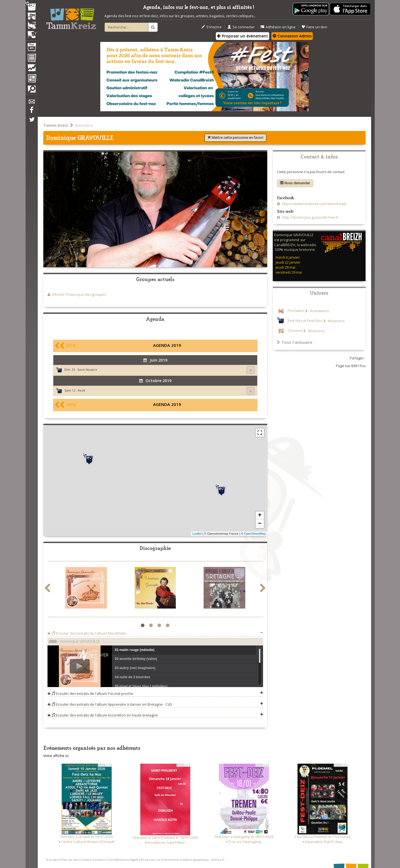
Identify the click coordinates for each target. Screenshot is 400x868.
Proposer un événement (160, 860)
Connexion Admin (292, 36)
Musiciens (336, 321)
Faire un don (314, 27)
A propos (53, 860)
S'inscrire (212, 27)
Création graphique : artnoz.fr (202, 860)
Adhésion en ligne (278, 27)
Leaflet (197, 534)
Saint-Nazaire (87, 369)
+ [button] (260, 516)
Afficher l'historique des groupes (79, 295)
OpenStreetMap (255, 534)
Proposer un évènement (242, 36)
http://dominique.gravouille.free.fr (310, 217)
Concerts (295, 331)
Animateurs (319, 311)
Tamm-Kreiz (56, 125)
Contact (85, 860)
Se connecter (241, 27)
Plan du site (70, 860)
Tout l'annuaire (295, 342)
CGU (110, 860)
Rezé (82, 390)
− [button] (260, 524)
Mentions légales (127, 860)
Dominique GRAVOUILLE (80, 641)
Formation (296, 311)
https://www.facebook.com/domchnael (314, 204)
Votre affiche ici (56, 756)
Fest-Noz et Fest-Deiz (305, 321)
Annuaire (84, 125)
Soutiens (99, 860)
